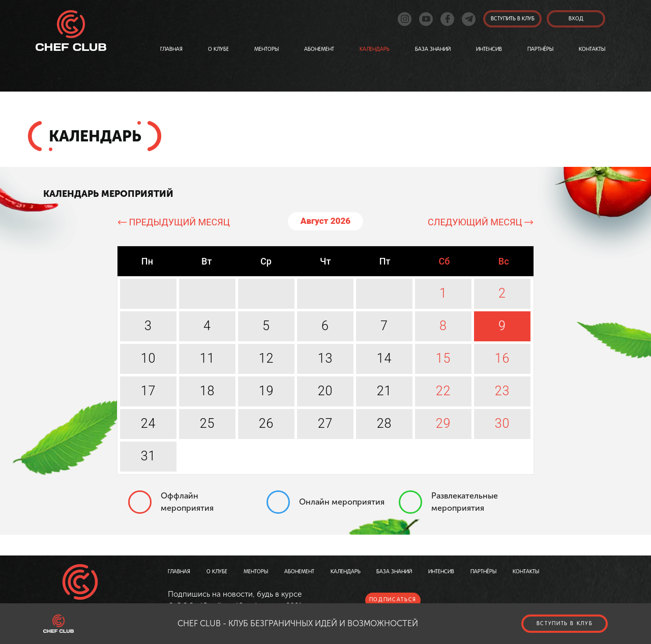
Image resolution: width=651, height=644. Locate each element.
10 (149, 358)
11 (208, 358)
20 (325, 391)
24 (149, 423)
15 (443, 358)
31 (149, 456)
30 (502, 423)
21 (384, 391)
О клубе (218, 49)
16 (502, 358)
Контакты (592, 49)
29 (443, 423)
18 (208, 391)
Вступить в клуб (565, 624)
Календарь (375, 49)
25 (208, 423)
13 (325, 358)
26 (267, 423)
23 (502, 391)
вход (576, 19)
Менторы (267, 49)
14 (384, 358)
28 (384, 423)
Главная (171, 49)
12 (267, 358)
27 (325, 423)
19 (267, 391)
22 (443, 391)
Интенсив (489, 49)
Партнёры (540, 49)
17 (149, 391)
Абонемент (319, 49)
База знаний (433, 49)
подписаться (393, 600)
